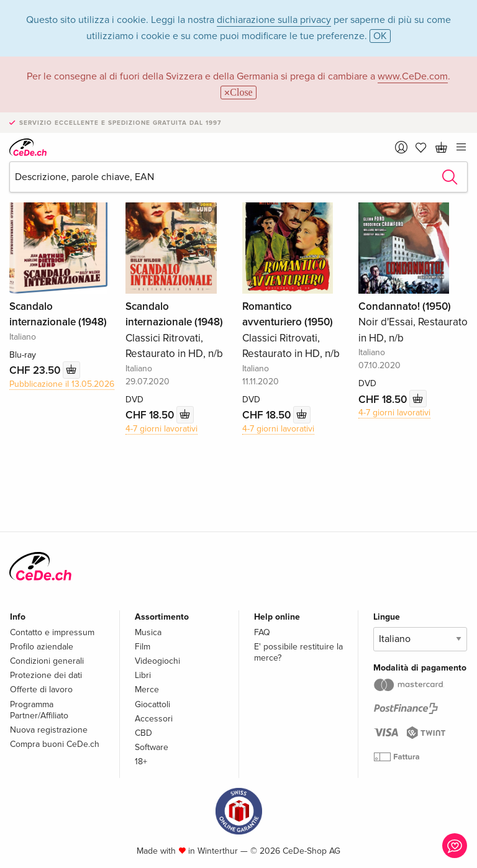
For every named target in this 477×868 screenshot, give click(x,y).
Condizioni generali (47, 661)
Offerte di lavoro (41, 689)
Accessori (154, 719)
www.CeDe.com (413, 76)
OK (380, 36)
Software (152, 747)
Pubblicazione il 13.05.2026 (62, 384)
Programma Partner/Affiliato (39, 710)
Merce (147, 689)
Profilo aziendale (42, 647)
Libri (143, 675)
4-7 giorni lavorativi (161, 429)
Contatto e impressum (52, 632)
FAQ (262, 632)
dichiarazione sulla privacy (274, 20)
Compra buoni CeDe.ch (55, 744)
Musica (148, 632)
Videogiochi (157, 661)
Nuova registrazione (49, 730)
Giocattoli (152, 704)
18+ (141, 762)
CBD (143, 733)
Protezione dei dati (46, 675)
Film (143, 647)
